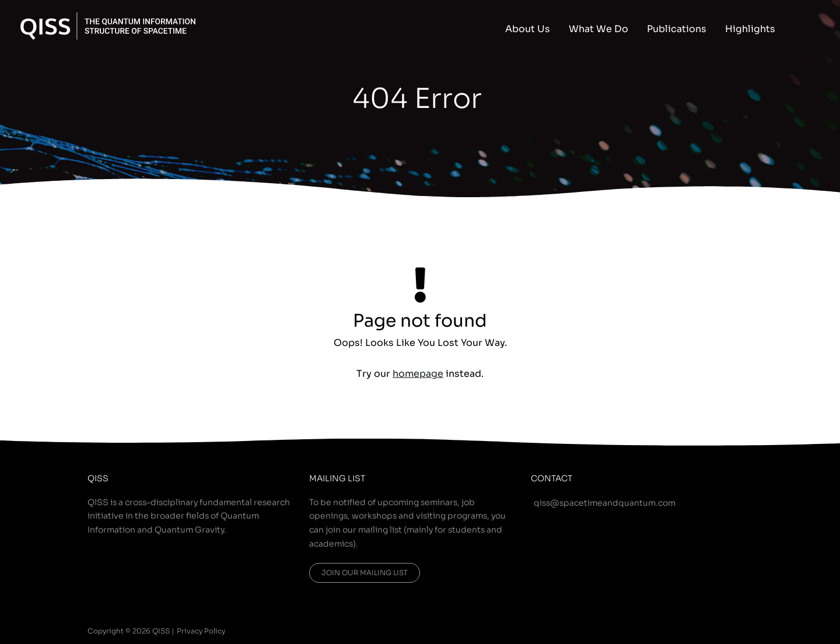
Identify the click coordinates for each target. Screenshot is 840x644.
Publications (677, 29)
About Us (528, 29)
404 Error (417, 99)
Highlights (750, 29)
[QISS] (108, 25)
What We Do (598, 29)
